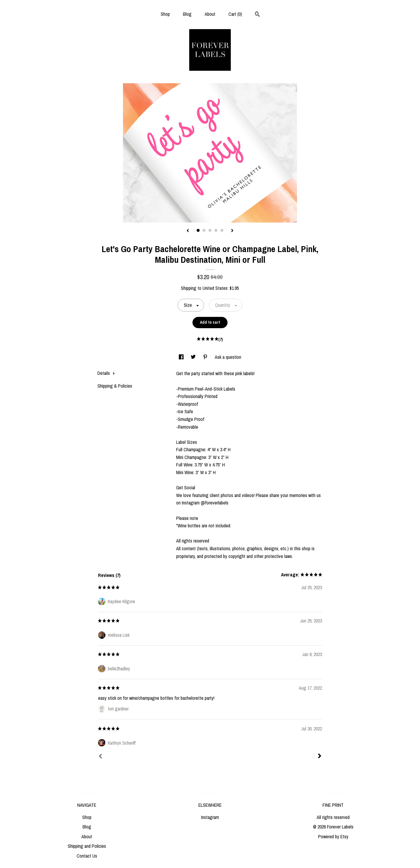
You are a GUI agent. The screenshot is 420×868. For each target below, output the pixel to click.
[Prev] (100, 757)
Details (106, 373)
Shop (165, 14)
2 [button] (204, 230)
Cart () (235, 14)
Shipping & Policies (115, 386)
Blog (187, 14)
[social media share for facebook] (182, 357)
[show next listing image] (232, 231)
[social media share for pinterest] (206, 357)
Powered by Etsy (333, 836)
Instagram (210, 817)
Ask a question (228, 357)
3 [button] (210, 230)
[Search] (257, 15)
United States (215, 288)
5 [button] (222, 230)
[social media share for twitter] (194, 357)
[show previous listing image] (188, 231)
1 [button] (198, 230)
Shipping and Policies (87, 846)
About (210, 14)
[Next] (320, 757)
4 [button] (216, 230)
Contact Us (87, 856)
